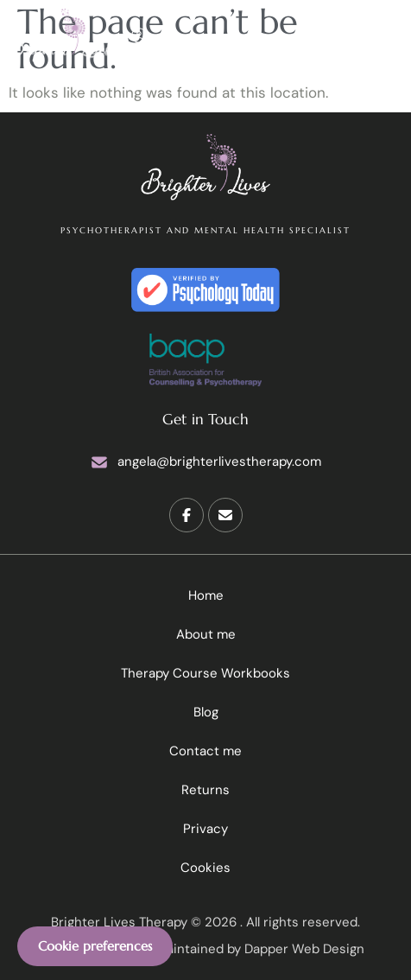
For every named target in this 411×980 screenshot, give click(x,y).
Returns (205, 790)
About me (206, 634)
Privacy (205, 829)
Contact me (205, 751)
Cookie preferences (95, 946)
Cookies (205, 868)
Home (206, 595)
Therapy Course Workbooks (205, 673)
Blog (206, 712)
